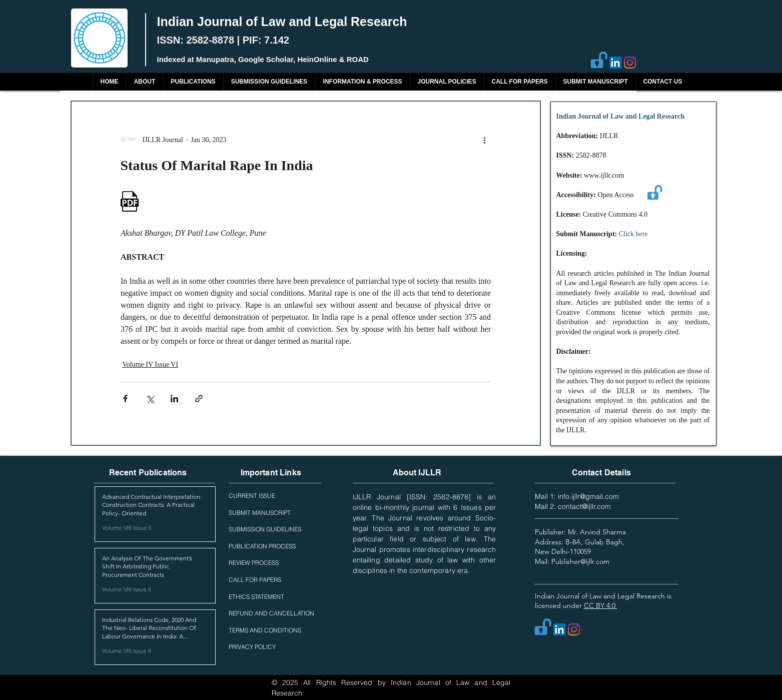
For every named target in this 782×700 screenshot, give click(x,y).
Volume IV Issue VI (151, 365)
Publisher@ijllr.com (580, 561)
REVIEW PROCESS (254, 563)
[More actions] (485, 140)
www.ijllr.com (604, 175)
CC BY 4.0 (601, 605)
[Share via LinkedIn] (174, 399)
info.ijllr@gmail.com (588, 496)
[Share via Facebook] (125, 399)
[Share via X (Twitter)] (150, 399)
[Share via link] (199, 399)
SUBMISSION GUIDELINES (265, 529)
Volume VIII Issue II (127, 528)
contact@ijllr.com (584, 506)
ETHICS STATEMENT (256, 597)
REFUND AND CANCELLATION (271, 613)
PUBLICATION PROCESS (262, 546)
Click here (633, 234)
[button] (193, 82)
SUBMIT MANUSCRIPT (260, 513)
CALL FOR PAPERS (255, 580)
